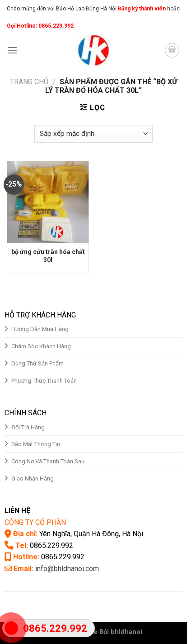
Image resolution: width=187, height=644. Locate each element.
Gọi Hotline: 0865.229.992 (40, 26)
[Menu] (12, 50)
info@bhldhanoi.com (67, 569)
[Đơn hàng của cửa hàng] (93, 134)
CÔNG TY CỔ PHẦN (35, 522)
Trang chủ (29, 82)
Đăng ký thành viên (141, 9)
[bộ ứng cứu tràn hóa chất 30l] (48, 202)
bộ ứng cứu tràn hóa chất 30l (48, 256)
